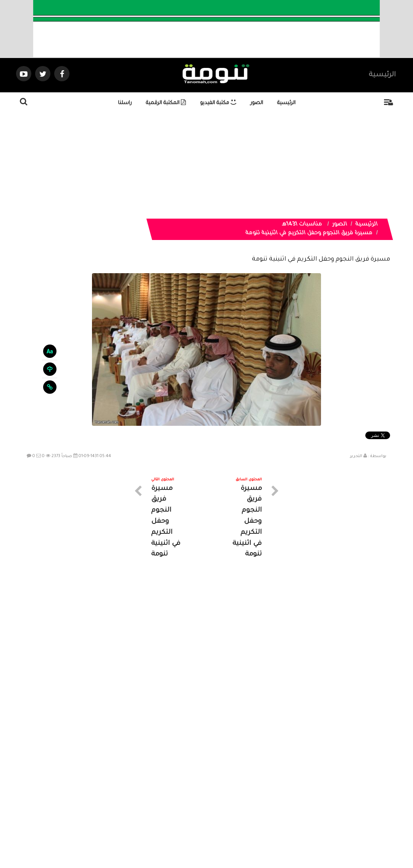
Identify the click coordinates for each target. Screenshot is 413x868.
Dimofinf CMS (213, 837)
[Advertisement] (206, 165)
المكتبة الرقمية (166, 103)
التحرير (356, 456)
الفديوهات (225, 800)
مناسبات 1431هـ (302, 225)
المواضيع (255, 800)
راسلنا (125, 103)
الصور (257, 103)
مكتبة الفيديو (218, 103)
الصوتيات (195, 800)
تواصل (168, 800)
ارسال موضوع (136, 800)
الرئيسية (382, 75)
